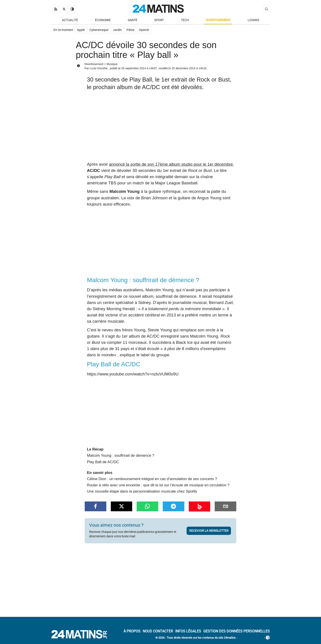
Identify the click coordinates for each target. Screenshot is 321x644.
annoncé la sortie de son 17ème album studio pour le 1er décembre (171, 164)
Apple (81, 30)
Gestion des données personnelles (237, 632)
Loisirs (253, 20)
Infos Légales (188, 632)
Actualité (70, 20)
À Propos (132, 632)
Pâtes (131, 30)
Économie (103, 20)
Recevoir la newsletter (209, 531)
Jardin (117, 30)
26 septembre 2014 (134, 69)
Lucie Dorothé (99, 69)
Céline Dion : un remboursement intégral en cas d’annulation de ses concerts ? (152, 479)
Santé (133, 20)
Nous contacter (158, 632)
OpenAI (144, 30)
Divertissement (218, 20)
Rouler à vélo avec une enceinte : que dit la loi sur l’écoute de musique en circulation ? (158, 486)
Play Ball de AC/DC (103, 462)
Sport (159, 20)
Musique (112, 64)
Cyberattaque (99, 30)
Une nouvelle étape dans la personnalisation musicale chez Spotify (142, 492)
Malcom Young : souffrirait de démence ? (121, 456)
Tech (185, 20)
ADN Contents (251, 638)
